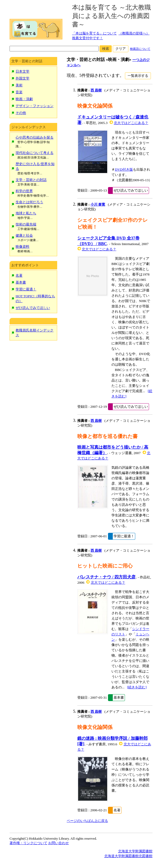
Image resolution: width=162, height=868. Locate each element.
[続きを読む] (137, 687)
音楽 (19, 92)
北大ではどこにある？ (131, 123)
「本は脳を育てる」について (94, 33)
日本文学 (22, 71)
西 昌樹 (96, 90)
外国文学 (22, 78)
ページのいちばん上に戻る (87, 821)
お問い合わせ (58, 843)
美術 (19, 85)
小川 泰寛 (98, 204)
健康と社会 (24, 235)
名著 (19, 275)
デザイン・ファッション (35, 106)
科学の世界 (24, 191)
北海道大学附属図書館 (135, 851)
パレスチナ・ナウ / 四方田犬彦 (106, 577)
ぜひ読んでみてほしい (33, 308)
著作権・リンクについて (28, 843)
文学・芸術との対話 (31, 180)
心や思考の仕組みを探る (35, 137)
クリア (121, 49)
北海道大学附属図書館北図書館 (128, 856)
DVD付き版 (124, 169)
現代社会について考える (35, 153)
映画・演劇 (24, 99)
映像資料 (22, 247)
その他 (21, 113)
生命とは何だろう (29, 202)
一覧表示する (138, 76)
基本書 (21, 282)
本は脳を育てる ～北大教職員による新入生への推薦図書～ (111, 16)
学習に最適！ (26, 289)
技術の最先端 (26, 224)
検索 (106, 49)
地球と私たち (26, 213)
